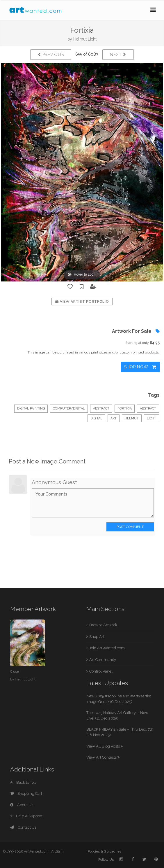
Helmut (132, 418)
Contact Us (23, 827)
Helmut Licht (85, 39)
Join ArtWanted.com (107, 648)
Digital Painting (31, 408)
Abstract (101, 408)
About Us (22, 805)
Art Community (103, 660)
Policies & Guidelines (105, 851)
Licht (151, 418)
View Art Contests (103, 757)
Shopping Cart (26, 793)
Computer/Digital (69, 408)
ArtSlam (57, 851)
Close (15, 671)
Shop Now (140, 367)
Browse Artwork (103, 625)
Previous (51, 55)
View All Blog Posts (105, 746)
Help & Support (26, 816)
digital (96, 418)
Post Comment (130, 527)
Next (118, 55)
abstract (148, 408)
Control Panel (101, 671)
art (114, 418)
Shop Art (97, 637)
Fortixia (125, 408)
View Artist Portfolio (82, 302)
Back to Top (23, 782)
